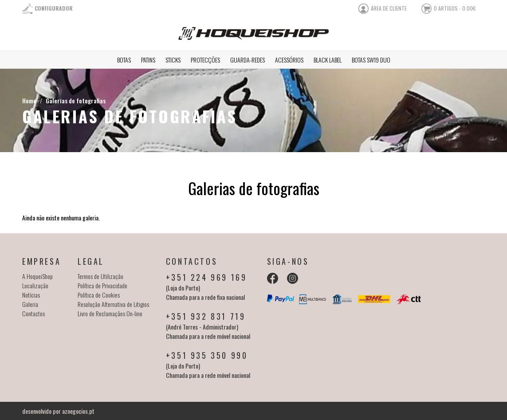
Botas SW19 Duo (371, 60)
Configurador (54, 8)
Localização (35, 285)
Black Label (328, 60)
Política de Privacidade (102, 285)
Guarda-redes (248, 60)
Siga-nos (288, 261)
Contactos (33, 313)
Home (29, 100)
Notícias (31, 295)
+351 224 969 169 (206, 277)
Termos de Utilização (100, 276)
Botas (124, 60)
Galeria (30, 304)
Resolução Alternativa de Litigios (113, 304)
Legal (91, 261)
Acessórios (289, 60)
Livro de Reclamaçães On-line (110, 313)
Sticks (173, 60)
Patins (148, 60)
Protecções (205, 60)
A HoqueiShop (37, 276)
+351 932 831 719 (206, 316)
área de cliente (389, 8)
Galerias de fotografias (76, 100)
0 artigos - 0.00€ (455, 8)
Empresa (41, 261)
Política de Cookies (99, 295)
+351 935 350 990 (207, 355)
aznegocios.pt (78, 411)
